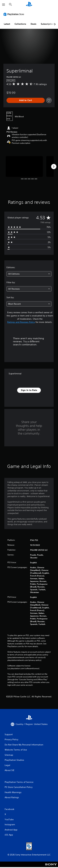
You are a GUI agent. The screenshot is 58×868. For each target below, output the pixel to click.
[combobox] (29, 274)
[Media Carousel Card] (24, 166)
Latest (7, 24)
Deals (33, 24)
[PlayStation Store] (14, 14)
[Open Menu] (4, 5)
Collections (20, 24)
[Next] (54, 167)
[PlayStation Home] (29, 5)
